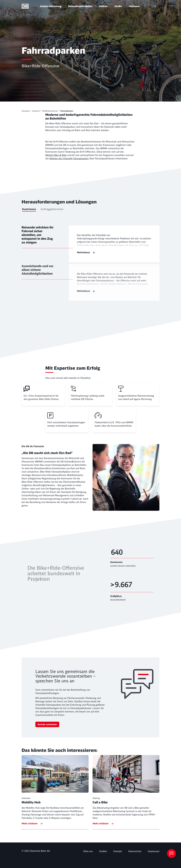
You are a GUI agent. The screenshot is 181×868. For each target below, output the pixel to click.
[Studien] (103, 851)
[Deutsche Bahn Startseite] (30, 6)
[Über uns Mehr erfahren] (88, 851)
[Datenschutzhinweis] (135, 851)
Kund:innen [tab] (29, 209)
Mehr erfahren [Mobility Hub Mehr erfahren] (30, 823)
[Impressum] (154, 851)
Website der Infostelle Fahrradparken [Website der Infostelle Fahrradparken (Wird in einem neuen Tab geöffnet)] (69, 159)
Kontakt (118, 851)
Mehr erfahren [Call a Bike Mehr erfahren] (101, 823)
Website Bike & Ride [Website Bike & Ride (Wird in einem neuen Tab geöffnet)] (56, 155)
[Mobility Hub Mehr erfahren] (55, 792)
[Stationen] (37, 111)
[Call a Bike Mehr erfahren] (126, 792)
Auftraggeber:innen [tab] (52, 209)
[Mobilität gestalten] (26, 111)
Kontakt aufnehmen (47, 724)
